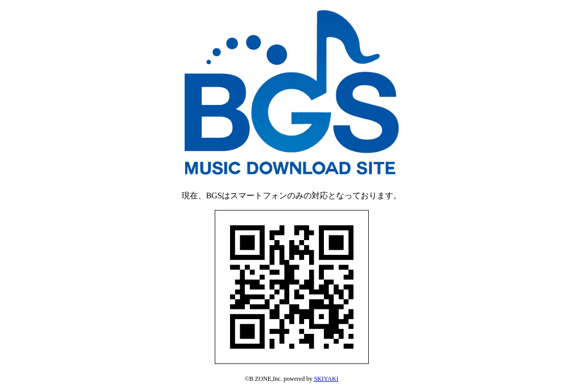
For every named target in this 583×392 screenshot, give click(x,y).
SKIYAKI (326, 379)
